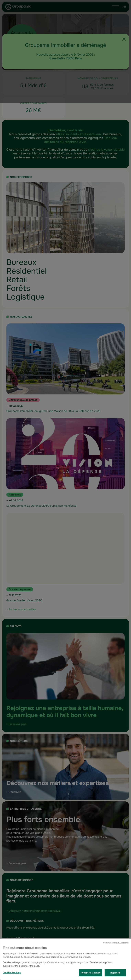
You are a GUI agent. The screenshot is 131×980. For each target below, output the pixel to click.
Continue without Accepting (116, 943)
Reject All (115, 973)
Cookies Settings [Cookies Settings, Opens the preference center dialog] (12, 973)
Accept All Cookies (91, 973)
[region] (65, 959)
